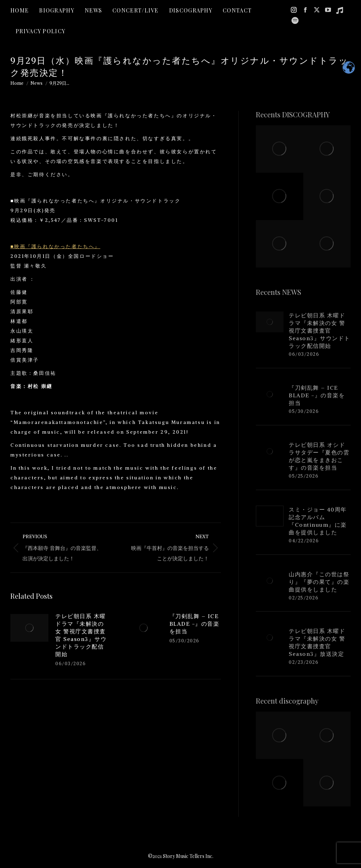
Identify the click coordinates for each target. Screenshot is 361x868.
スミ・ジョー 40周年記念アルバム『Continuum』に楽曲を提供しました (318, 521)
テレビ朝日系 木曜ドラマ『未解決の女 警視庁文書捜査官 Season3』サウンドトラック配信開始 (81, 635)
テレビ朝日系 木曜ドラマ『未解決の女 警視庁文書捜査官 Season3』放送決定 (317, 642)
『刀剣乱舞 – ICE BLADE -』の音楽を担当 (195, 624)
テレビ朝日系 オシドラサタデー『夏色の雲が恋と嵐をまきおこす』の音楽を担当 (319, 456)
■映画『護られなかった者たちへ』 (55, 246)
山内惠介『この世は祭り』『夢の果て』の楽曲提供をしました (319, 582)
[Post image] (29, 628)
